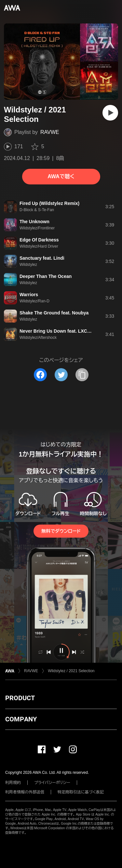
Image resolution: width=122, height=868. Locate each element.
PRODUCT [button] (20, 698)
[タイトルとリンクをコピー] (82, 375)
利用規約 (13, 783)
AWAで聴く (61, 176)
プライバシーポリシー (52, 783)
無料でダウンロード (61, 531)
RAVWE (50, 132)
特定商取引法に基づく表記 (81, 792)
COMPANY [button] (21, 719)
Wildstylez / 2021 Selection (71, 671)
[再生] (110, 113)
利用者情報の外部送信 (25, 792)
